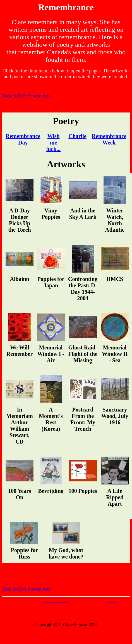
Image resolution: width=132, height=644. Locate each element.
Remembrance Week (109, 139)
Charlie (77, 136)
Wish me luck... (54, 143)
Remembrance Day (23, 139)
